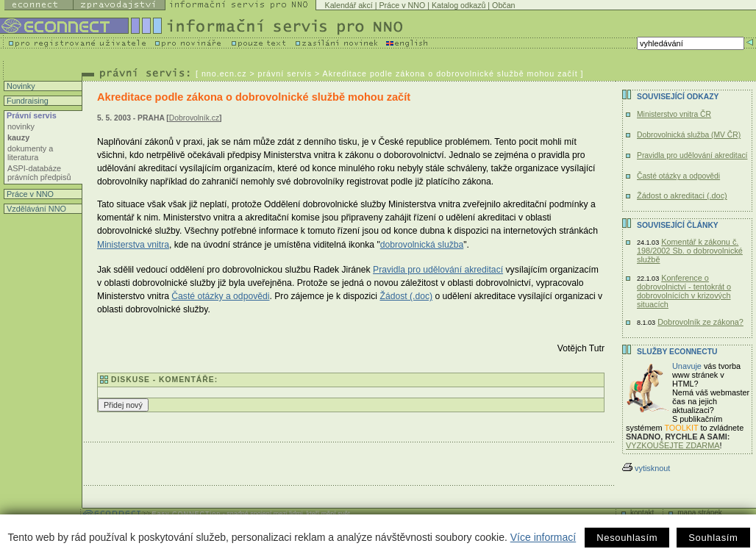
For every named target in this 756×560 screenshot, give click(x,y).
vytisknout (646, 468)
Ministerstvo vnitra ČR (674, 114)
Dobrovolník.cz (194, 118)
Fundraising (26, 101)
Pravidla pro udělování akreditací (438, 270)
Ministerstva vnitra (133, 245)
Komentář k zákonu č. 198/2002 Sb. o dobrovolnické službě (690, 251)
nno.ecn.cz (224, 73)
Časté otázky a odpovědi (220, 296)
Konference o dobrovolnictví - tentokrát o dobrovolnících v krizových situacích (684, 291)
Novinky (20, 86)
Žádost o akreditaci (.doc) (682, 195)
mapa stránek (700, 513)
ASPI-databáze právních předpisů (39, 173)
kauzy (18, 137)
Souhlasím (713, 538)
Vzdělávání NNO (35, 209)
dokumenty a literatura (30, 153)
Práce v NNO (402, 5)
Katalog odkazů (459, 5)
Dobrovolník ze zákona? (700, 322)
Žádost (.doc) (406, 296)
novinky (21, 126)
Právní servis (31, 115)
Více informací (543, 537)
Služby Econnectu (677, 352)
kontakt (642, 513)
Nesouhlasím (627, 538)
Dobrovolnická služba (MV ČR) (689, 135)
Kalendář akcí (349, 5)
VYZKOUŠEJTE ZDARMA (673, 445)
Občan (503, 5)
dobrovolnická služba (422, 245)
